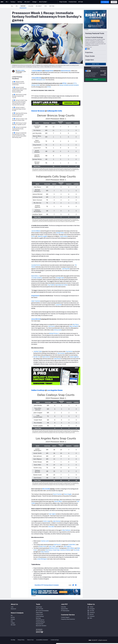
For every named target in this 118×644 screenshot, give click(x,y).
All (12, 6)
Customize (106, 635)
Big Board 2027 (40, 624)
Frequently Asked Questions (68, 619)
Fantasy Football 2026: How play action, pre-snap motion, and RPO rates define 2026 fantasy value (19, 135)
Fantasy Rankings (40, 622)
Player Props (39, 607)
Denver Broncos (66, 71)
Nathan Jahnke (21, 70)
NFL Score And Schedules (42, 611)
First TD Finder (40, 609)
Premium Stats (40, 614)
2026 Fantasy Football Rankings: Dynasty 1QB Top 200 (19, 96)
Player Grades (39, 613)
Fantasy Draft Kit (40, 620)
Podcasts (92, 616)
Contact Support (65, 617)
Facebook (92, 613)
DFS (46, 6)
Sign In (114, 2)
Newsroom (13, 609)
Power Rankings (40, 616)
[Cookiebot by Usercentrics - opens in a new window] (10, 641)
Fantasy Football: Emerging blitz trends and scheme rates (18, 83)
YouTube (92, 611)
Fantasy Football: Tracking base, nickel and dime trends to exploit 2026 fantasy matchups (19, 90)
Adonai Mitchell (37, 78)
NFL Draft (39, 6)
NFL (17, 6)
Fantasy (23, 6)
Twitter (91, 607)
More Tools (96, 64)
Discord (92, 614)
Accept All (105, 630)
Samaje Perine (49, 71)
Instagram (92, 609)
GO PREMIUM (105, 2)
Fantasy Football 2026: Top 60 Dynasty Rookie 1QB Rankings (19, 129)
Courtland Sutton (36, 265)
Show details (23, 641)
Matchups (38, 618)
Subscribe (63, 607)
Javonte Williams (37, 71)
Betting (52, 6)
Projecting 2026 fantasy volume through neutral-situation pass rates (20, 115)
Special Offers (64, 609)
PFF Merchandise (65, 611)
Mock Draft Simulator (41, 626)
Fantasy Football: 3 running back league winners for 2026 (19, 109)
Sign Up (96, 80)
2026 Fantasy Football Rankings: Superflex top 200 (19, 124)
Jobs (12, 607)
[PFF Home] (2, 2)
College (31, 6)
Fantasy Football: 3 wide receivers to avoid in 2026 (20, 120)
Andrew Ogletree (74, 357)
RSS (91, 618)
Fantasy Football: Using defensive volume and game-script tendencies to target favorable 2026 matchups (20, 103)
